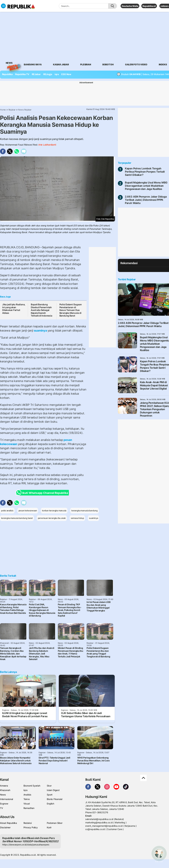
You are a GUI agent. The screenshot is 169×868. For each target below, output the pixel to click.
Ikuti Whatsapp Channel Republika (43, 493)
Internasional (6, 799)
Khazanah (5, 790)
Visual (27, 804)
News (9, 63)
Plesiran (86, 64)
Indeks (163, 64)
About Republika (8, 823)
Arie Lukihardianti (47, 145)
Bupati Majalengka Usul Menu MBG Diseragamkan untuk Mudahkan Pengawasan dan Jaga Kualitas (146, 186)
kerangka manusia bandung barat (17, 518)
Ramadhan (29, 808)
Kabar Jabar (61, 64)
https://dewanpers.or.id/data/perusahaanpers (26, 845)
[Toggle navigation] (3, 6)
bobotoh (108, 64)
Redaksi (28, 823)
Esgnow (4, 804)
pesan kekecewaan (28, 511)
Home (3, 110)
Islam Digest (53, 790)
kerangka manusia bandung (84, 511)
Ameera (4, 786)
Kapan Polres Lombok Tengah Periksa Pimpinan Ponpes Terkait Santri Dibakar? (145, 172)
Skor (49, 786)
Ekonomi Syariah (32, 786)
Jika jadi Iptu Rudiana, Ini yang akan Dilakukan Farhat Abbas (14, 309)
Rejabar (12, 110)
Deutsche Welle (130, 6)
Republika (7, 74)
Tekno (27, 799)
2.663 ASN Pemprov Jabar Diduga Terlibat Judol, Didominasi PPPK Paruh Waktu (146, 200)
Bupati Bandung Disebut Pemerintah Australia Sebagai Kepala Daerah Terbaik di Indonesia (42, 310)
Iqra (25, 790)
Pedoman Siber (55, 823)
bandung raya (33, 64)
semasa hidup (77, 518)
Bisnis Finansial (55, 799)
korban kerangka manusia (54, 511)
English (50, 804)
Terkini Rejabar (127, 279)
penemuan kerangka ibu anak (52, 518)
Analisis (27, 795)
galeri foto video (136, 64)
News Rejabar (25, 110)
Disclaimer (5, 827)
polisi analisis (7, 511)
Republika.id (149, 6)
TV (2, 808)
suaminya (40, 331)
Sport (50, 795)
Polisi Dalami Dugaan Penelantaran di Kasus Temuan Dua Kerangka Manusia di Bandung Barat (71, 310)
